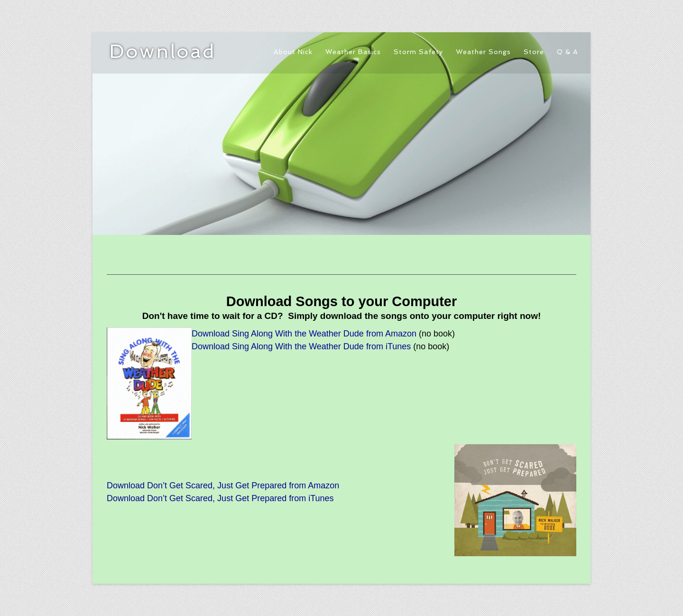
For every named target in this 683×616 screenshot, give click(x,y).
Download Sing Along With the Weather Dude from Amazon (304, 334)
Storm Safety (418, 52)
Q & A (568, 52)
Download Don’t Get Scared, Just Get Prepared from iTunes (220, 498)
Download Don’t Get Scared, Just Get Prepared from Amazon (223, 485)
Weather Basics (353, 52)
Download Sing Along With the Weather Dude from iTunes (301, 346)
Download (162, 51)
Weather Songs (483, 52)
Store (534, 52)
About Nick (293, 52)
